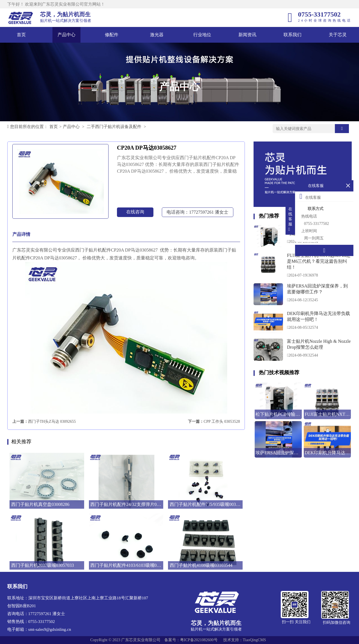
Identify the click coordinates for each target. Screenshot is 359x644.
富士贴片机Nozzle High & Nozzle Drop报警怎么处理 (319, 344)
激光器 (157, 35)
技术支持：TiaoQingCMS (245, 640)
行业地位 (202, 35)
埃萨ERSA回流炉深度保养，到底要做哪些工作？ (317, 289)
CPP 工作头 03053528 (222, 422)
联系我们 (293, 35)
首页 (21, 35)
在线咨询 (135, 212)
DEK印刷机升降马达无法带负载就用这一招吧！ (318, 316)
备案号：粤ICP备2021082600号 (191, 640)
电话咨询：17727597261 (197, 212)
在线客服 (310, 196)
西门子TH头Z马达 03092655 (52, 422)
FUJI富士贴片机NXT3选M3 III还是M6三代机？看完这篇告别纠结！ (319, 261)
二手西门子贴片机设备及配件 (114, 127)
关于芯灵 (338, 35)
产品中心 (66, 35)
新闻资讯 (247, 35)
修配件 (112, 35)
